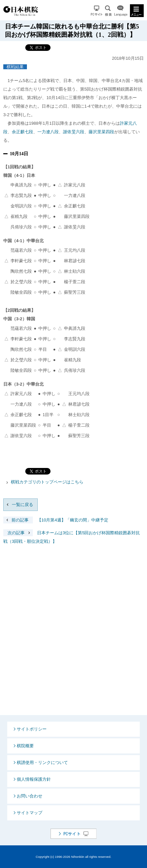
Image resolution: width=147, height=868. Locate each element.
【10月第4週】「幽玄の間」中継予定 (56, 520)
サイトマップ (30, 813)
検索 (108, 11)
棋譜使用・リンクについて (42, 762)
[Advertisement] (73, 635)
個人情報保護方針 (34, 779)
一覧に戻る (22, 505)
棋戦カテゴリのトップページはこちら (47, 482)
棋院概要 (25, 746)
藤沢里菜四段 (101, 132)
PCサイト (97, 11)
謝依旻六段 (74, 132)
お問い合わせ (30, 796)
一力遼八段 (48, 132)
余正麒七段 (22, 132)
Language (121, 11)
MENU (137, 11)
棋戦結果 (15, 67)
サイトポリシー (32, 729)
